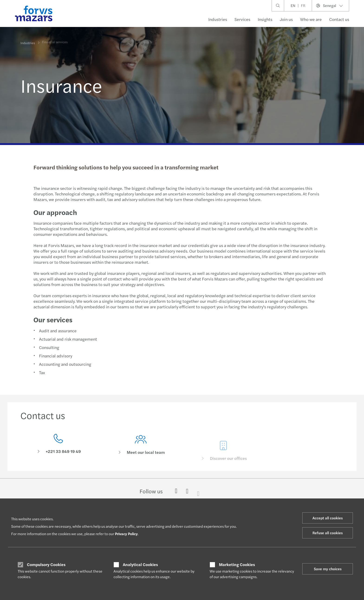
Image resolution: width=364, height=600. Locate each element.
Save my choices (328, 569)
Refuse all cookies (328, 533)
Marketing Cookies (237, 564)
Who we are (311, 19)
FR (303, 5)
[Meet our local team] (141, 452)
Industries (218, 19)
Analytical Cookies (140, 564)
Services (242, 19)
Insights (265, 19)
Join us (286, 19)
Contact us (339, 19)
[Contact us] (58, 445)
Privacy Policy (126, 534)
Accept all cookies (328, 518)
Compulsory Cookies (46, 564)
